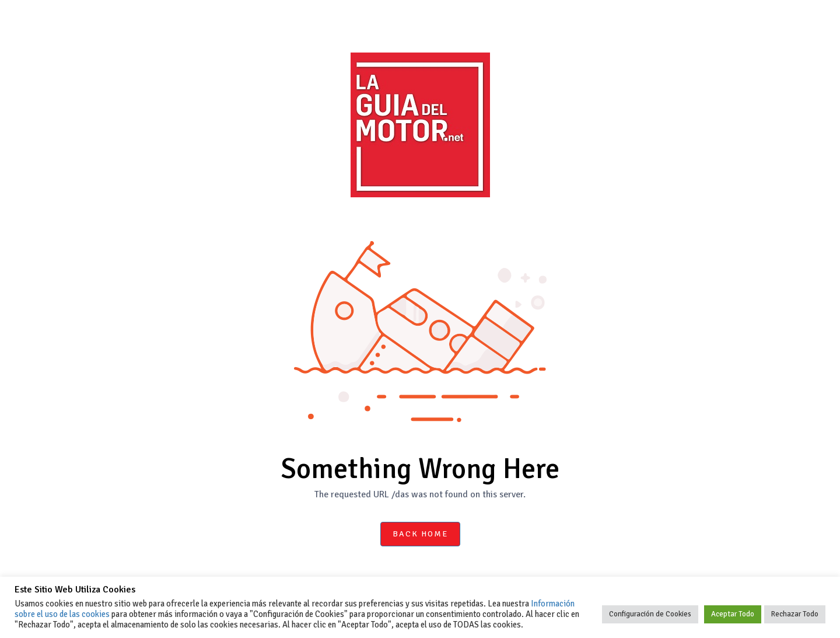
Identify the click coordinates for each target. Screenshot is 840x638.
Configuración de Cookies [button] (650, 614)
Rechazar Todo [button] (795, 614)
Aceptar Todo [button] (733, 614)
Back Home (420, 534)
